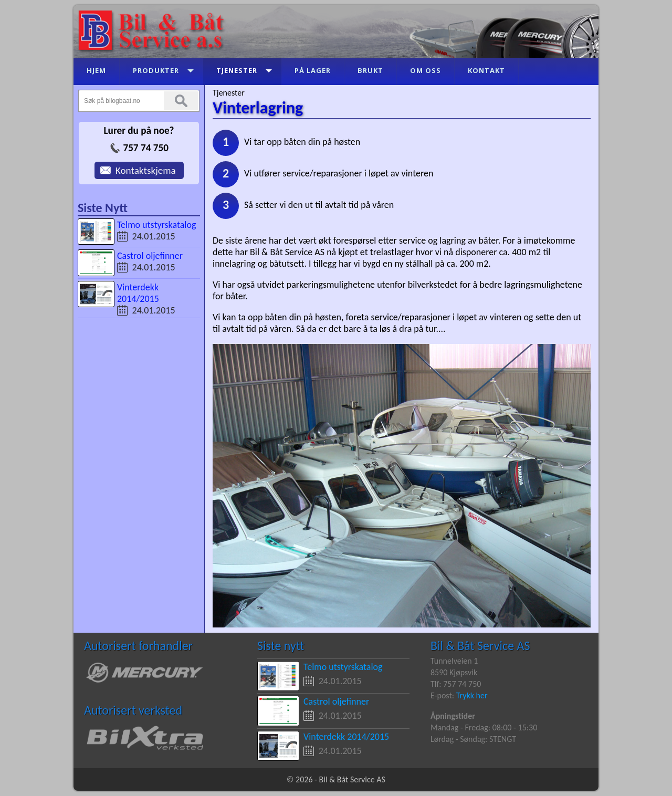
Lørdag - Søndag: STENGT (473, 739)
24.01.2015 (154, 236)
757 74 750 (145, 148)
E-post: (443, 695)
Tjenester (229, 93)
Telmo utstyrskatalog (157, 225)
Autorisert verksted (133, 710)
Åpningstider (453, 716)
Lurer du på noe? (139, 130)
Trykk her (472, 695)
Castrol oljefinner (150, 256)
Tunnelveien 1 (454, 661)
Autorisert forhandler (138, 646)
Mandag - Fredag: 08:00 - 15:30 (484, 727)
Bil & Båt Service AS (480, 646)
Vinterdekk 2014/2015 (138, 293)
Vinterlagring (258, 108)
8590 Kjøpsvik (454, 672)
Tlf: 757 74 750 (456, 684)
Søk (181, 101)
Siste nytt (281, 646)
